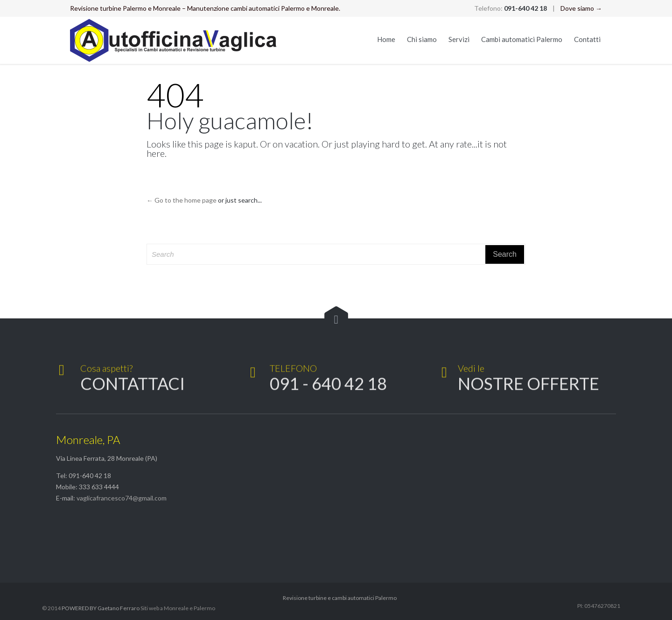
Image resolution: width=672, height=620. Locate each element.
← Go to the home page (182, 200)
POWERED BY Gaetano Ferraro (101, 608)
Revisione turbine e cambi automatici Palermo (340, 598)
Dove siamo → (581, 8)
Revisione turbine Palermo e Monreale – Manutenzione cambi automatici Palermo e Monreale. (205, 8)
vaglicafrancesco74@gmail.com (122, 498)
